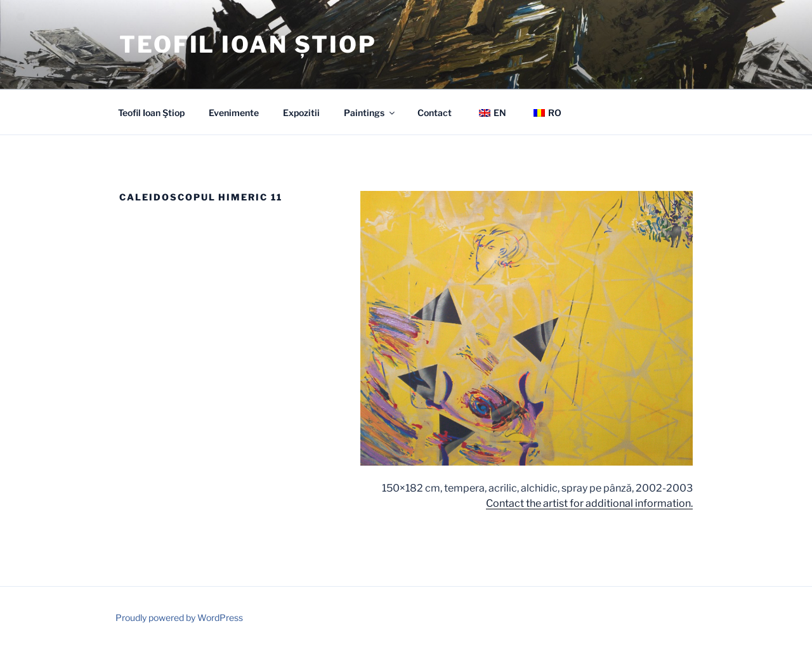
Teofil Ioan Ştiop (151, 113)
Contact (435, 113)
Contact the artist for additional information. (589, 503)
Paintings (370, 113)
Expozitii (301, 113)
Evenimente (234, 113)
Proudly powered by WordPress (179, 618)
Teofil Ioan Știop (248, 44)
